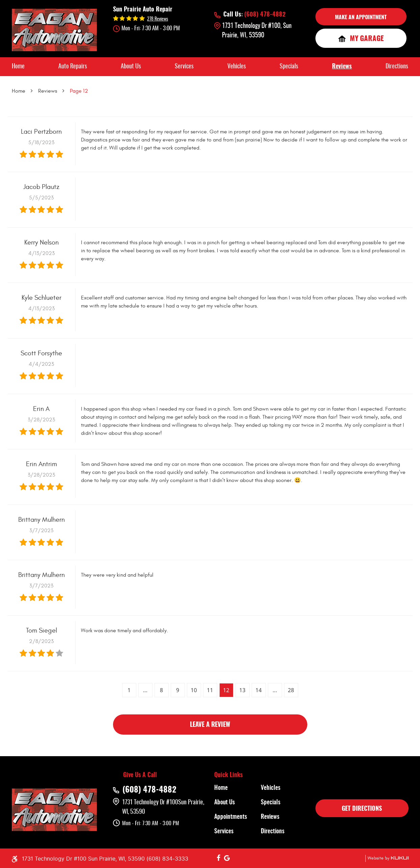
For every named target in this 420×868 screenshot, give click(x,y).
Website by (387, 858)
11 (210, 690)
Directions (397, 67)
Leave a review (210, 725)
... (145, 690)
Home (18, 67)
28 (291, 690)
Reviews (342, 67)
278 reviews (158, 19)
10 (194, 690)
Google (227, 858)
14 (258, 690)
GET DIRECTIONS (362, 809)
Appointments (231, 817)
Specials (289, 67)
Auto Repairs (73, 67)
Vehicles (237, 67)
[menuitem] (18, 67)
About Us (131, 67)
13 (242, 690)
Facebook (219, 858)
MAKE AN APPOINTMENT (361, 18)
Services (184, 67)
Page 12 (79, 91)
